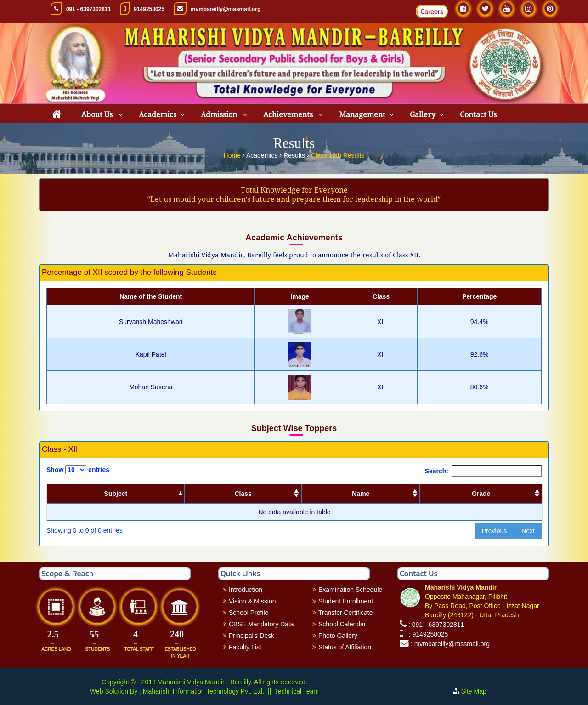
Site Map (478, 691)
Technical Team (297, 691)
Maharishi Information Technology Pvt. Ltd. (203, 691)
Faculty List (245, 647)
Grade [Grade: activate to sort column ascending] (481, 494)
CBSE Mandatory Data (261, 624)
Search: (483, 471)
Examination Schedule (350, 590)
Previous (494, 531)
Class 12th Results (338, 154)
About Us (98, 115)
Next (528, 531)
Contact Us (478, 115)
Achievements (289, 115)
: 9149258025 (427, 634)
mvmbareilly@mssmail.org (226, 9)
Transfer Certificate (346, 613)
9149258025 (149, 9)
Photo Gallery (338, 636)
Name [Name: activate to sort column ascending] (361, 494)
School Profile (249, 613)
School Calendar (342, 624)
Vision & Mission (252, 601)
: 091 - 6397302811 (436, 625)
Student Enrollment (346, 601)
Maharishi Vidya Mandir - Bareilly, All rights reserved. (232, 682)
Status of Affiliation (345, 647)
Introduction (246, 590)
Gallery (423, 115)
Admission (220, 115)
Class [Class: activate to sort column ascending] (243, 494)
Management (362, 115)
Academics (158, 115)
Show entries (78, 470)
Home (233, 154)
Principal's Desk (252, 636)
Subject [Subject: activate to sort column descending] (116, 494)
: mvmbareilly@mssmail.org (450, 644)
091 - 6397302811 (88, 9)
